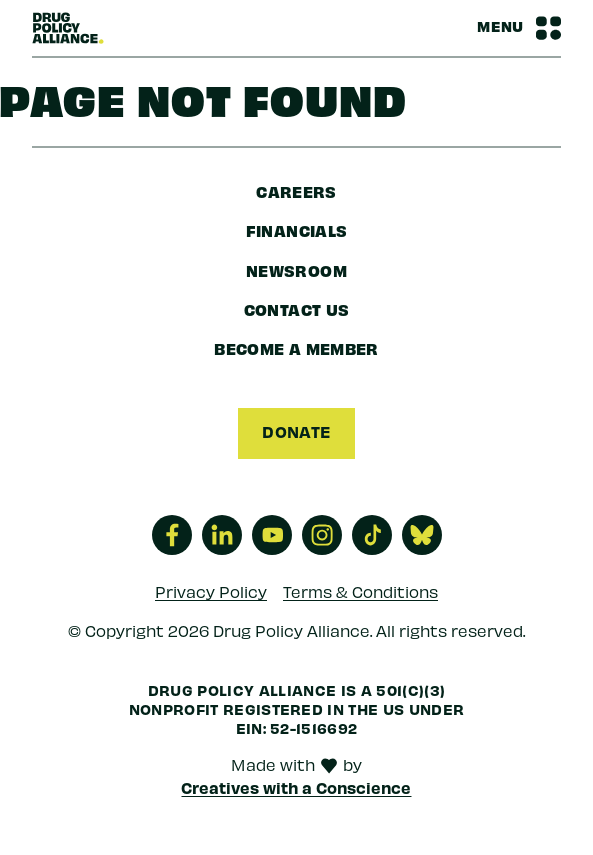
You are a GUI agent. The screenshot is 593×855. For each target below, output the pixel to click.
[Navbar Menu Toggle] (519, 28)
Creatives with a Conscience (296, 787)
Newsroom (296, 270)
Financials (297, 230)
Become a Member (296, 348)
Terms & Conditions (360, 590)
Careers (296, 191)
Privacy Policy (211, 590)
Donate (296, 431)
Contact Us (297, 309)
